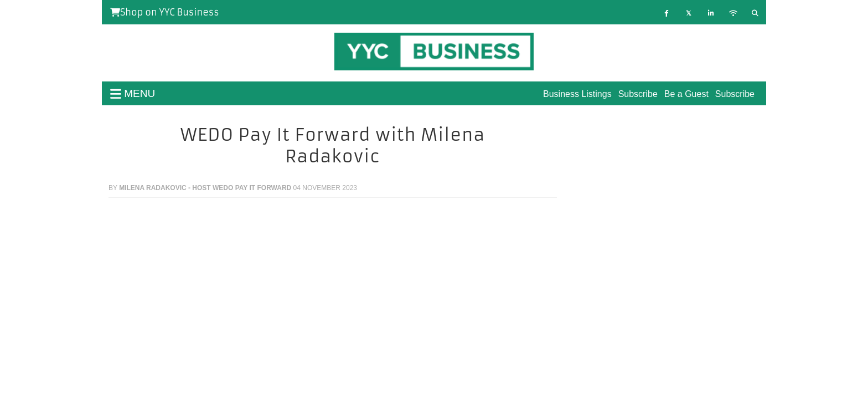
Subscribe (735, 94)
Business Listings (577, 94)
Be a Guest (686, 94)
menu (133, 93)
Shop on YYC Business (165, 12)
